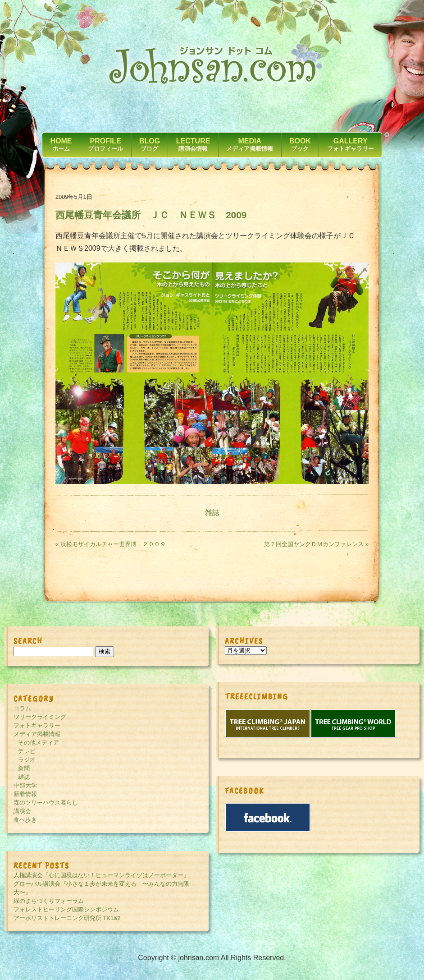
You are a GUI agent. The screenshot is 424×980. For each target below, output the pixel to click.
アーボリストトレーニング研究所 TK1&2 (67, 918)
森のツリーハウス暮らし (46, 803)
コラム (22, 708)
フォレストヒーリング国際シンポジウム (66, 909)
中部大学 (25, 785)
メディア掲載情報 (37, 734)
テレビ (27, 751)
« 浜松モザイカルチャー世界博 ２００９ (114, 544)
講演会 (22, 811)
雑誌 (212, 513)
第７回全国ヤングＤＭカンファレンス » (316, 544)
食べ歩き (25, 820)
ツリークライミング (40, 717)
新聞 (24, 768)
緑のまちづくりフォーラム (49, 901)
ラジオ (27, 760)
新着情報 (25, 794)
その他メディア (39, 743)
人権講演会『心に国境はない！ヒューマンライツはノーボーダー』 (101, 875)
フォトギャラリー (37, 725)
